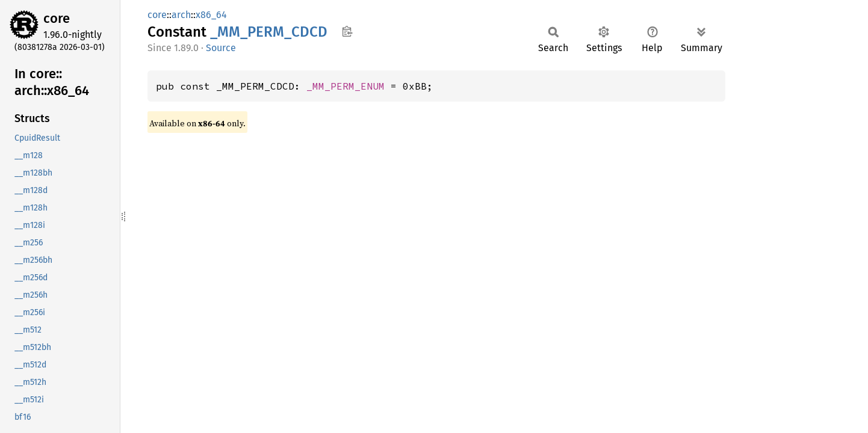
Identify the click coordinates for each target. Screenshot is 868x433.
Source (221, 48)
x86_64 (211, 15)
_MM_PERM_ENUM (346, 86)
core (57, 18)
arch (181, 15)
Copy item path (347, 31)
